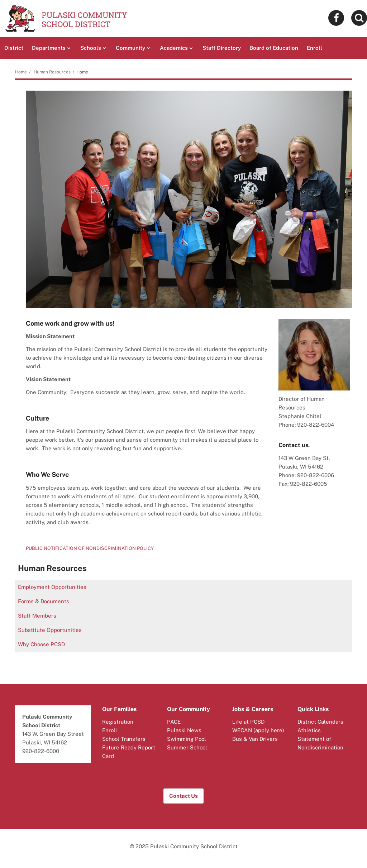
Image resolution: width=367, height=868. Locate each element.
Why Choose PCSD (41, 644)
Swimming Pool (187, 739)
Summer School (187, 747)
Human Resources (52, 72)
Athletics (309, 730)
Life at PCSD (248, 722)
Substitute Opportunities (50, 630)
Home (21, 72)
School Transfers (124, 739)
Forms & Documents (44, 601)
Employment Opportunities (52, 587)
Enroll (110, 730)
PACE (174, 722)
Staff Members (37, 616)
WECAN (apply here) (258, 730)
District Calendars (320, 722)
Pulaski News (184, 730)
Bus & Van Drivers (255, 739)
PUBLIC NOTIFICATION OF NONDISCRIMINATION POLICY (90, 548)
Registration (118, 722)
